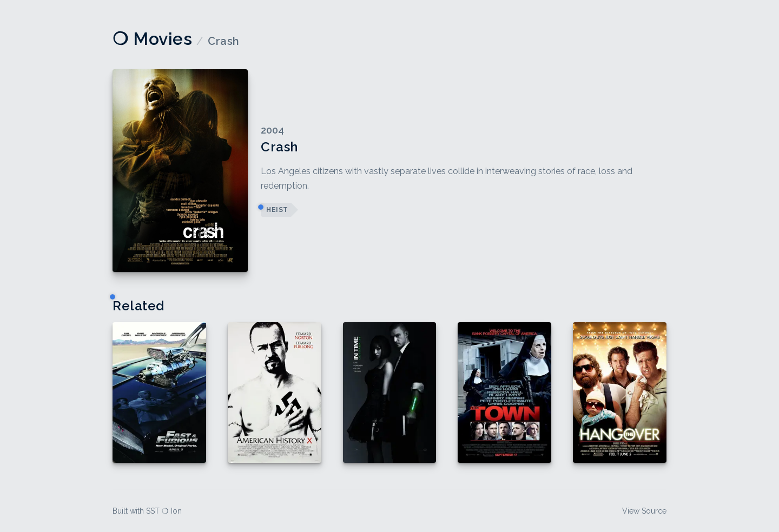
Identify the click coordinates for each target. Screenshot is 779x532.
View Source (644, 511)
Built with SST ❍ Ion (147, 511)
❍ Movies (152, 39)
